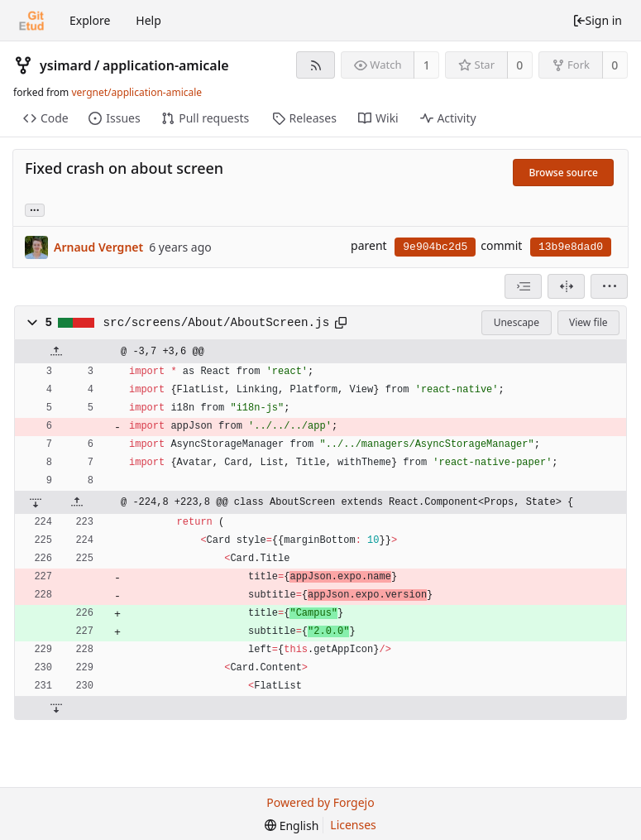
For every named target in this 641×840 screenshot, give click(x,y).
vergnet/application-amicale (136, 92)
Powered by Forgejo (320, 802)
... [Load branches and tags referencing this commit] (35, 209)
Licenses (353, 825)
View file (588, 322)
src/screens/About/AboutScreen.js (217, 323)
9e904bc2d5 (435, 247)
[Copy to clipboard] (341, 323)
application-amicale (166, 65)
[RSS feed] (316, 65)
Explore (90, 20)
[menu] (609, 286)
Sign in (597, 20)
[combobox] (523, 286)
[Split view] (566, 286)
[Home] (31, 21)
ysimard (66, 65)
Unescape (517, 322)
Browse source (563, 173)
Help (148, 20)
